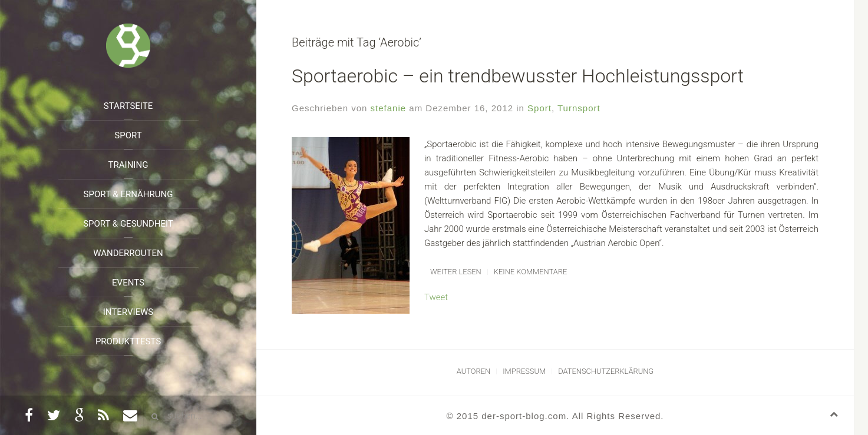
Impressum (524, 371)
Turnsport (579, 108)
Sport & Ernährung (128, 194)
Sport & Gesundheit (128, 224)
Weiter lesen (456, 272)
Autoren (473, 371)
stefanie (389, 108)
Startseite (128, 106)
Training (128, 165)
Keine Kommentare (531, 272)
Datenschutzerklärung (606, 371)
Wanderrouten (128, 253)
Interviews (128, 312)
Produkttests (128, 341)
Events (128, 283)
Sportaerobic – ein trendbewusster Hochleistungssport (518, 76)
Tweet (436, 297)
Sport (128, 135)
